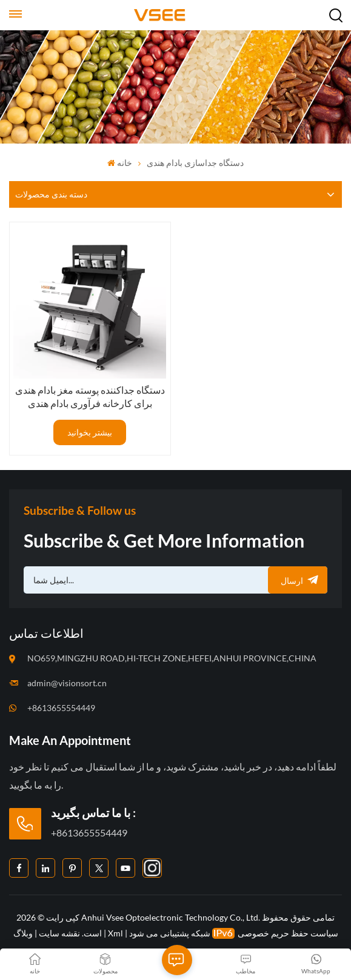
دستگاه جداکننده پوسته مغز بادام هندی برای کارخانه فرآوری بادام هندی (90, 396)
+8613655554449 (61, 708)
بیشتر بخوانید (90, 432)
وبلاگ (23, 933)
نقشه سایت (59, 933)
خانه (120, 163)
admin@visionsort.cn (67, 683)
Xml (115, 933)
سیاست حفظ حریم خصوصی (288, 933)
